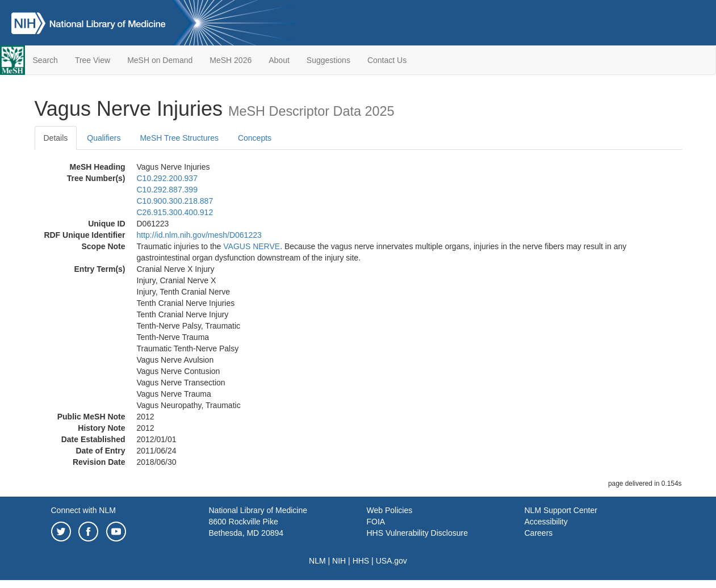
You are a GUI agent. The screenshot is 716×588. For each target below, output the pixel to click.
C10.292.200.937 (167, 178)
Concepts (255, 138)
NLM (317, 561)
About (279, 60)
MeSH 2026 (231, 60)
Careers (539, 533)
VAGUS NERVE (252, 246)
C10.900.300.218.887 (175, 201)
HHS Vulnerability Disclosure (417, 533)
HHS (361, 561)
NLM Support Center (561, 510)
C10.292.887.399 (167, 190)
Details (56, 138)
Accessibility (546, 522)
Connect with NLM (83, 510)
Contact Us (387, 60)
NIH (339, 561)
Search (45, 60)
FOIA (376, 522)
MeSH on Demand (160, 60)
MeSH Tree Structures (179, 138)
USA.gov (392, 561)
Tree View (93, 60)
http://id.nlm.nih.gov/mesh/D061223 (199, 235)
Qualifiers (104, 138)
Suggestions (328, 60)
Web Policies (390, 510)
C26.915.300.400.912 (175, 212)
